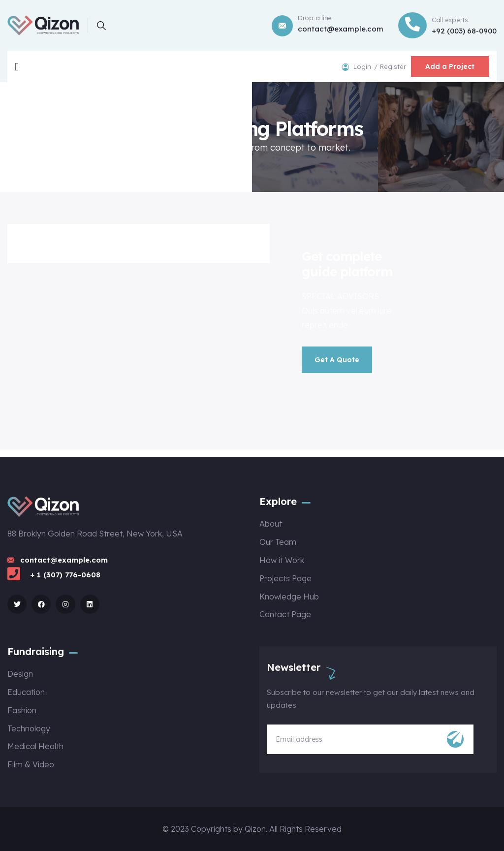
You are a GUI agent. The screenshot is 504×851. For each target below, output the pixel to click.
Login (363, 66)
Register (393, 66)
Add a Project (450, 66)
